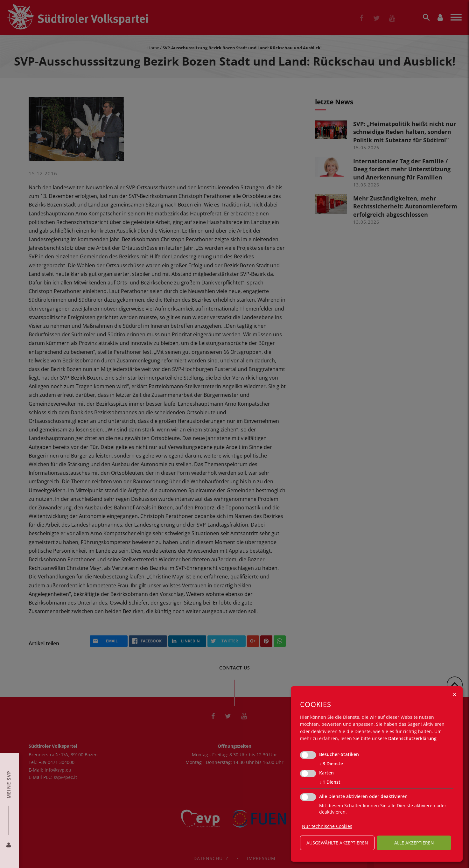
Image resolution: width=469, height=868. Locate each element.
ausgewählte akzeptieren (337, 843)
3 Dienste (331, 764)
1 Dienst (330, 782)
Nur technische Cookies (327, 826)
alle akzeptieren (414, 843)
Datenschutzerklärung (412, 738)
